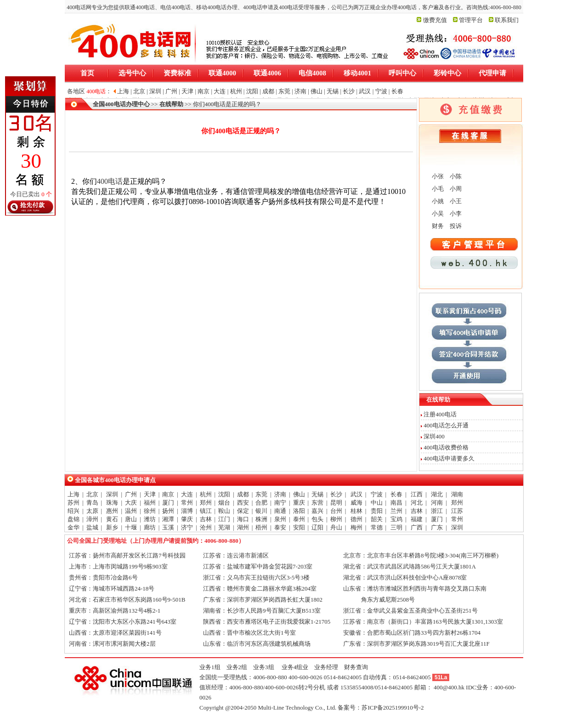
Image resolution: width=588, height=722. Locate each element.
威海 (356, 503)
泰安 (280, 527)
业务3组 (264, 667)
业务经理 (326, 667)
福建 (417, 519)
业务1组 (210, 667)
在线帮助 (171, 104)
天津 (150, 494)
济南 (280, 494)
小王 (455, 201)
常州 (187, 503)
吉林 (417, 511)
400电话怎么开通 (446, 425)
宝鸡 (396, 519)
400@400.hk (449, 687)
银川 (261, 511)
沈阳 (224, 494)
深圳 (112, 494)
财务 (437, 226)
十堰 (131, 527)
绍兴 (73, 511)
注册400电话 (440, 414)
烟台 (224, 503)
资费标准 (177, 73)
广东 (437, 527)
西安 (243, 503)
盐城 (92, 527)
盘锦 (73, 519)
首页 (87, 73)
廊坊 (150, 527)
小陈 (455, 176)
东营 (317, 503)
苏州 (73, 503)
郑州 (206, 503)
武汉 (356, 494)
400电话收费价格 (446, 447)
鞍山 (224, 511)
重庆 (299, 503)
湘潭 (168, 519)
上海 (73, 494)
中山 (377, 503)
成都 (243, 494)
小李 (455, 213)
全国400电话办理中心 (121, 104)
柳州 (336, 519)
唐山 (131, 519)
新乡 (112, 527)
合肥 (261, 503)
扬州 (168, 511)
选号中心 (132, 73)
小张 (437, 176)
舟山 (336, 527)
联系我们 (507, 20)
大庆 (131, 503)
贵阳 (377, 511)
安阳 (299, 527)
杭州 (206, 494)
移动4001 (357, 73)
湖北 (437, 494)
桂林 (356, 511)
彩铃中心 (447, 73)
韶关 (377, 519)
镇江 (206, 511)
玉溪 (168, 527)
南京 (168, 494)
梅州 (356, 527)
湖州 (243, 527)
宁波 (377, 494)
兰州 (396, 511)
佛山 (299, 494)
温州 (131, 511)
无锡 (317, 494)
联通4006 (267, 73)
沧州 (206, 527)
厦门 (168, 503)
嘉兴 (317, 511)
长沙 (336, 494)
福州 (150, 503)
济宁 (187, 527)
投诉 (455, 226)
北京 (92, 494)
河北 (417, 503)
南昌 (396, 503)
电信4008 (312, 73)
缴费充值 (435, 20)
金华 (73, 527)
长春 (396, 494)
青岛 (92, 503)
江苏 (457, 511)
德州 (356, 519)
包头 (317, 519)
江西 (417, 494)
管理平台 (471, 20)
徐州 (150, 511)
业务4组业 (294, 667)
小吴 (437, 213)
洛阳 (299, 511)
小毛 (437, 189)
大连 (187, 494)
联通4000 (222, 73)
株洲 (261, 519)
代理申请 (492, 73)
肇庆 (187, 519)
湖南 (457, 494)
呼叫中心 (402, 73)
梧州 (261, 527)
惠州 (112, 511)
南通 (280, 511)
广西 (417, 527)
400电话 (110, 181)
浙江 (437, 511)
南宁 (280, 503)
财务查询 (356, 667)
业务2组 (237, 667)
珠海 (112, 503)
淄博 (187, 511)
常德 (377, 527)
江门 (224, 519)
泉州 (280, 519)
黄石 (112, 519)
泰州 (299, 519)
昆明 (336, 503)
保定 (243, 511)
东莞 (261, 494)
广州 (131, 494)
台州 (336, 511)
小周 (455, 189)
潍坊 (150, 519)
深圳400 (434, 436)
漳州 (92, 519)
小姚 (437, 201)
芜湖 (224, 527)
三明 (396, 527)
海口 (243, 519)
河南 (437, 503)
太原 (92, 511)
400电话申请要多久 (449, 458)
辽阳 (317, 527)
